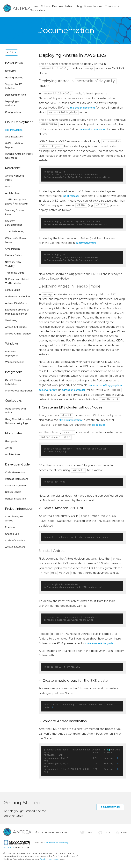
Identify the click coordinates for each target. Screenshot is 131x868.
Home (35, 6)
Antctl (9, 187)
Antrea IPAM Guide (16, 303)
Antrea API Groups (16, 327)
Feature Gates (13, 256)
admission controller (74, 391)
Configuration (13, 112)
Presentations (93, 6)
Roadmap (11, 527)
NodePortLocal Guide (17, 297)
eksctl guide (99, 426)
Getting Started (14, 78)
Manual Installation (16, 499)
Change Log (12, 534)
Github (104, 834)
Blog (79, 6)
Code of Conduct (15, 541)
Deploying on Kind (16, 95)
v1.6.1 (10, 53)
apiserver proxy (48, 391)
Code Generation (15, 472)
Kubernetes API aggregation (105, 386)
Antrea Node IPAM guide (99, 645)
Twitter (87, 834)
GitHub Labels (13, 492)
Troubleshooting (15, 232)
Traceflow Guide (15, 273)
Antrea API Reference (18, 334)
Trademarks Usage (50, 861)
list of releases (71, 197)
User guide (11, 441)
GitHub (45, 6)
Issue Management (16, 486)
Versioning (11, 321)
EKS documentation (70, 421)
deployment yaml (86, 244)
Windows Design (15, 362)
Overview (11, 71)
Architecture (12, 193)
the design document (83, 108)
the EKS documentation (92, 130)
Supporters (38, 11)
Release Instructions (17, 479)
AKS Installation (14, 137)
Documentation (63, 6)
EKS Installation (14, 130)
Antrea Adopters (15, 547)
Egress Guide (13, 290)
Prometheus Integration (19, 391)
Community (112, 6)
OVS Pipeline (13, 249)
